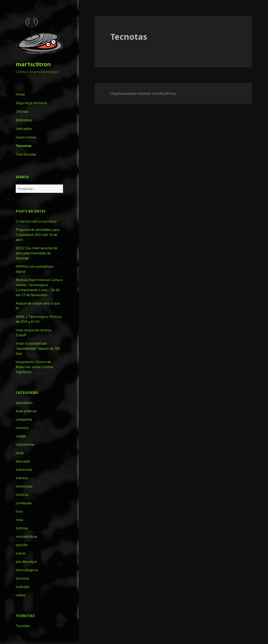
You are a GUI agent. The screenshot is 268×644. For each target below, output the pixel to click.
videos (21, 595)
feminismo (24, 486)
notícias (22, 528)
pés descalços (26, 562)
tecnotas (22, 578)
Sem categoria (27, 570)
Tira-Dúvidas (26, 154)
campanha (24, 419)
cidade (21, 436)
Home (20, 94)
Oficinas (22, 111)
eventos (22, 478)
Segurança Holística (31, 103)
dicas (20, 453)
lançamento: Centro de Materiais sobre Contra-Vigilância (35, 367)
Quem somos (26, 137)
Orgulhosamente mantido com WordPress (143, 93)
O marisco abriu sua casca (36, 221)
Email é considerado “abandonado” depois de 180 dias (38, 348)
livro (19, 511)
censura (22, 428)
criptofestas (25, 444)
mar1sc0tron (33, 64)
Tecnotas (24, 146)
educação (23, 461)
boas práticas (26, 411)
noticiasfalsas (27, 536)
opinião (22, 545)
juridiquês (24, 503)
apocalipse (24, 403)
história (22, 495)
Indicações (24, 129)
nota (19, 520)
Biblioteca (24, 120)
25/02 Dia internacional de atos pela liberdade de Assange (37, 253)
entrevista (24, 470)
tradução (23, 587)
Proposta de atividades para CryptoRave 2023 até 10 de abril (38, 235)
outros (21, 553)
